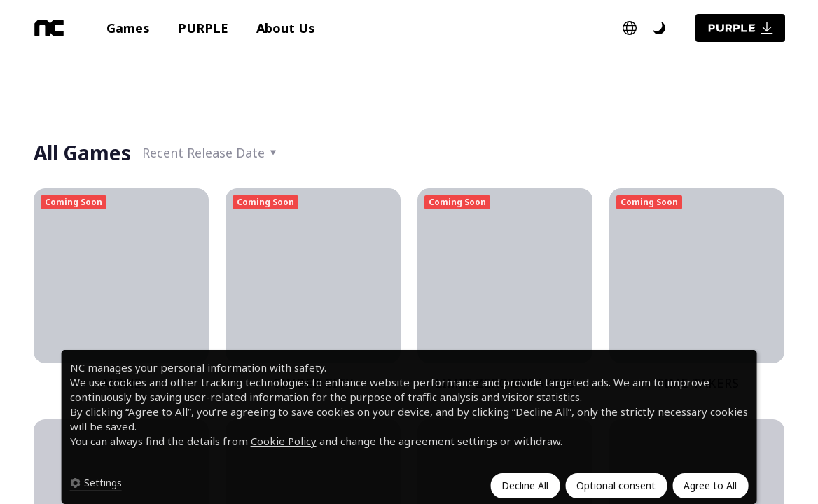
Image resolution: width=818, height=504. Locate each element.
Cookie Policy (284, 441)
